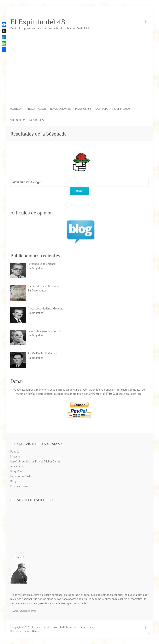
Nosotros (37, 120)
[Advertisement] (79, 72)
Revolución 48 (60, 109)
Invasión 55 (83, 109)
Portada (16, 109)
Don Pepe (102, 109)
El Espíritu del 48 (38, 22)
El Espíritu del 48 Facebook (146, 22)
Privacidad (58, 627)
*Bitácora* (18, 120)
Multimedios (121, 109)
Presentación (36, 109)
